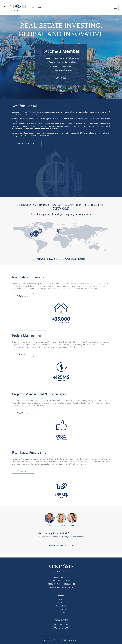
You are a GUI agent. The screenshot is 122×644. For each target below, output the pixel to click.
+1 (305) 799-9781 (68, 584)
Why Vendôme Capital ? (27, 143)
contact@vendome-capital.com (61, 545)
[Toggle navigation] (116, 8)
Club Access (61, 609)
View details (23, 296)
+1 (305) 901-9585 (54, 584)
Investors (61, 599)
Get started (61, 78)
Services (61, 602)
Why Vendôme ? (61, 606)
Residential (61, 596)
